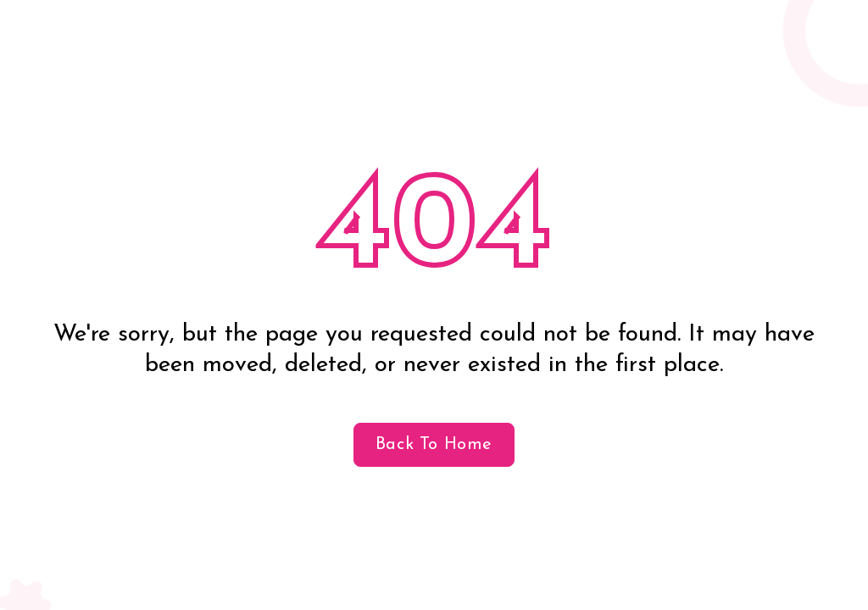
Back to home (434, 445)
